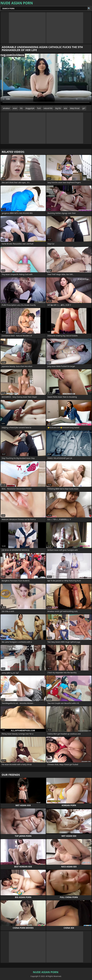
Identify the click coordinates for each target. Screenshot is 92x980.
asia (65, 108)
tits (21, 108)
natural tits (48, 108)
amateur (6, 108)
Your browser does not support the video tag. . (46, 79)
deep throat (75, 108)
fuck (39, 108)
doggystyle (30, 108)
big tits (58, 108)
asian (15, 108)
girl (84, 108)
